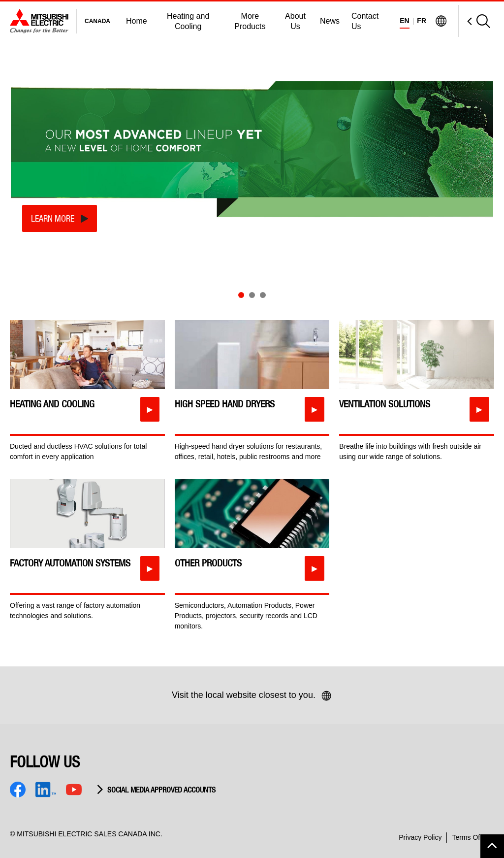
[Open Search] (474, 21)
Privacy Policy (420, 837)
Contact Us (365, 21)
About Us (295, 21)
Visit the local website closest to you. (252, 696)
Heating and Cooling (188, 21)
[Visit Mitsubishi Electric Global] (441, 21)
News (330, 21)
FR (422, 21)
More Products (250, 21)
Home (137, 21)
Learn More (53, 218)
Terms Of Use (473, 837)
